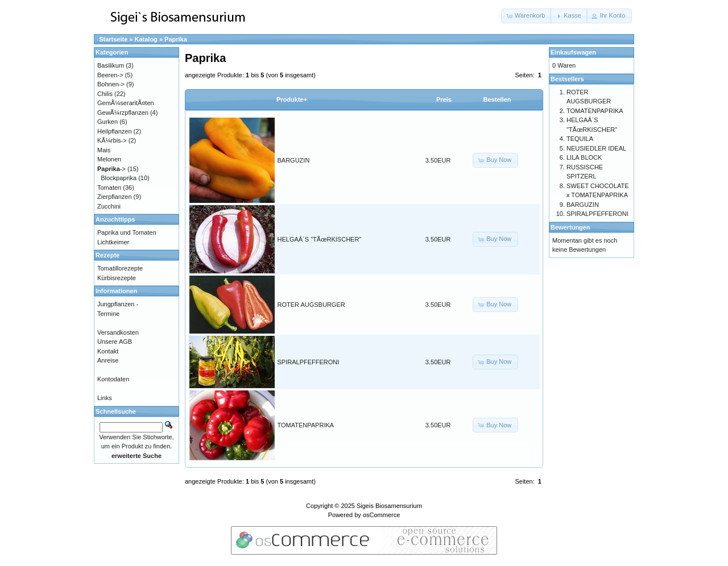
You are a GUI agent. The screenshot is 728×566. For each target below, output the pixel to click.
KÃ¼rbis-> (112, 140)
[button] (526, 16)
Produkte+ (292, 99)
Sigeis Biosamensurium (389, 506)
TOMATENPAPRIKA (306, 425)
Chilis (105, 94)
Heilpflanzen (115, 131)
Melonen (109, 159)
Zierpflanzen (115, 197)
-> (111, 169)
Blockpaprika (119, 178)
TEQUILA (580, 139)
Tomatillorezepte (120, 268)
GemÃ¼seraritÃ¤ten (126, 103)
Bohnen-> (111, 84)
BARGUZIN (294, 160)
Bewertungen (570, 227)
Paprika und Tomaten (127, 232)
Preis (444, 99)
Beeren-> (110, 75)
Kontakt (108, 351)
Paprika (176, 39)
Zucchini (109, 206)
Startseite (113, 39)
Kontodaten (113, 379)
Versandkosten (118, 332)
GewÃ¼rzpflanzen (123, 113)
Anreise (108, 360)
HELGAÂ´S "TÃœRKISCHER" (320, 239)
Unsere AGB (115, 342)
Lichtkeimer (113, 242)
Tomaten (109, 188)
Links (105, 398)
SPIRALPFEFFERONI (309, 362)
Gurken (107, 122)
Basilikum (111, 65)
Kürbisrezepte (117, 278)
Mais (104, 150)
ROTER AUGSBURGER (311, 305)
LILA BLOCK (584, 157)
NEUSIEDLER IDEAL (596, 148)
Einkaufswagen (573, 52)
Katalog (146, 39)
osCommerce (381, 515)
